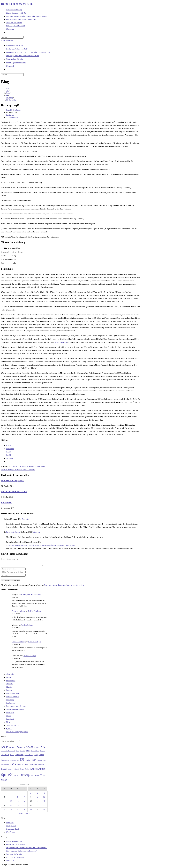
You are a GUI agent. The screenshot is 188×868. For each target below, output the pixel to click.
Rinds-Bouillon (35, 466)
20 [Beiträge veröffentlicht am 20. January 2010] (18, 807)
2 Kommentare (12, 118)
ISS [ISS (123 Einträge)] (22, 761)
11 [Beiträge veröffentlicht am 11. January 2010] (4, 803)
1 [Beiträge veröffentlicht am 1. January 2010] (31, 794)
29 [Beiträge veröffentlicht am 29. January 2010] (31, 811)
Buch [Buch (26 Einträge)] (17, 752)
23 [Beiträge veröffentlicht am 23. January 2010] (37, 807)
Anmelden (10, 824)
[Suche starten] (25, 75)
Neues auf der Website (15, 59)
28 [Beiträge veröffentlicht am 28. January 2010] (24, 811)
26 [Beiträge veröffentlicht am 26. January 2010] (11, 811)
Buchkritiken (11, 682)
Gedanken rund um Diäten (14, 492)
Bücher (9, 679)
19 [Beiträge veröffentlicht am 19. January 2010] (11, 807)
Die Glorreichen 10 (13, 695)
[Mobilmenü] (7, 40)
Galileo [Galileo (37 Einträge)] (41, 756)
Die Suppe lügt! (11, 100)
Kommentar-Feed (12, 831)
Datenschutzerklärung (14, 45)
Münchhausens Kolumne (15, 711)
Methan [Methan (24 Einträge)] (40, 762)
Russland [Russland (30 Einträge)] (41, 766)
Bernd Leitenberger (14, 110)
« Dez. (21, 815)
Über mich (10, 66)
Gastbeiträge (11, 705)
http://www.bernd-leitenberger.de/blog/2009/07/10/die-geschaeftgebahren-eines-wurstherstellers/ (41, 545)
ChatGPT (9, 685)
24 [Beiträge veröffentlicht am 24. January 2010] (44, 807)
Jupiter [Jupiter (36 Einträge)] (28, 761)
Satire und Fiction (12, 727)
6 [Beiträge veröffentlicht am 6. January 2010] (18, 799)
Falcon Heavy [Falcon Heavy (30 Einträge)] (29, 756)
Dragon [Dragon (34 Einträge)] (42, 752)
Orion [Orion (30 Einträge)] (19, 766)
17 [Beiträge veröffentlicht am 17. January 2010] (44, 803)
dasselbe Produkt (61, 342)
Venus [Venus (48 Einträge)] (43, 777)
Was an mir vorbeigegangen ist (17, 733)
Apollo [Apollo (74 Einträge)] (5, 748)
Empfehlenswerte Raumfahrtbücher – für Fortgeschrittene (28, 52)
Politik (8, 717)
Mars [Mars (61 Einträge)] (34, 761)
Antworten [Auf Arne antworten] (26, 519)
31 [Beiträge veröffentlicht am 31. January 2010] (44, 811)
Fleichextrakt (16, 466)
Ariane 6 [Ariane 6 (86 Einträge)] (31, 748)
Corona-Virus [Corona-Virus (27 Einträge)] (35, 752)
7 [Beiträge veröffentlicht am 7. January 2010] (24, 799)
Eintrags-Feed (11, 827)
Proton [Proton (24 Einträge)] (27, 766)
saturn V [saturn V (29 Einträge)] (11, 771)
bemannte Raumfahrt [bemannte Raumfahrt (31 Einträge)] (8, 752)
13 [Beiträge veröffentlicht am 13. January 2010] (18, 803)
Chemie (9, 689)
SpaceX (9, 730)
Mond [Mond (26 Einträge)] (44, 762)
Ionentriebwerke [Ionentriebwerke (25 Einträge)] (14, 762)
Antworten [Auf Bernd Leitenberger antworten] (36, 532)
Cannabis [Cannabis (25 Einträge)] (22, 752)
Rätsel (8, 724)
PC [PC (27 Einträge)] (23, 766)
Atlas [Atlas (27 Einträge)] (38, 749)
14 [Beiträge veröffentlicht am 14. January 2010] (24, 803)
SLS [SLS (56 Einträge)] (22, 770)
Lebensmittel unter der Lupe (16, 708)
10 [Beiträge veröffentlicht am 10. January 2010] (44, 799)
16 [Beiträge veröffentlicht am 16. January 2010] (37, 803)
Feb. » (27, 815)
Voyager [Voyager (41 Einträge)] (4, 781)
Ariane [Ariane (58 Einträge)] (12, 748)
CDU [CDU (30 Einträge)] (28, 752)
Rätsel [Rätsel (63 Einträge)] (4, 770)
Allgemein (10, 676)
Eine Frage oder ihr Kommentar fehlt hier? (22, 56)
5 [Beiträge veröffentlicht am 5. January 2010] (11, 799)
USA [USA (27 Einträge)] (32, 777)
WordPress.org (11, 834)
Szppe (43, 466)
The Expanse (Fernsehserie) (31, 596)
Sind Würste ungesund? (13, 481)
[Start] (8, 88)
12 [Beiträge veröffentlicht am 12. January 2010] (11, 803)
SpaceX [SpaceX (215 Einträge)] (7, 776)
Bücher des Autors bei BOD (17, 49)
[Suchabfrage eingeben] (12, 37)
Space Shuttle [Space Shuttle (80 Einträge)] (38, 770)
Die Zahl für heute (13, 698)
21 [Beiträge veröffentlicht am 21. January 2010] (24, 807)
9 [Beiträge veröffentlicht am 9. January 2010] (38, 799)
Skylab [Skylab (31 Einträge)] (17, 771)
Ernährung (10, 115)
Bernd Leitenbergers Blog (17, 4)
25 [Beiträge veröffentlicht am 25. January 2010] (4, 811)
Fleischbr (25, 466)
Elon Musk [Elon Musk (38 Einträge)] (5, 756)
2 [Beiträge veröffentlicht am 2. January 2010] (38, 794)
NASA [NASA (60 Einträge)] (13, 766)
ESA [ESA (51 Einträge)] (12, 756)
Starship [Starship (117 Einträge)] (25, 776)
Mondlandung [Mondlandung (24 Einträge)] (5, 766)
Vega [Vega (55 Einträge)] (37, 777)
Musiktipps (10, 714)
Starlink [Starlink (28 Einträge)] (16, 777)
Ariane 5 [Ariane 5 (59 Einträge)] (21, 748)
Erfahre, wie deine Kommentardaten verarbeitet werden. (64, 587)
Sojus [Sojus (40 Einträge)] (27, 771)
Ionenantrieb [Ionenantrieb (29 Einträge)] (5, 762)
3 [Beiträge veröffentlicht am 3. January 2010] (44, 794)
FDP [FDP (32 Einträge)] (36, 756)
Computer (10, 692)
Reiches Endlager (35, 613)
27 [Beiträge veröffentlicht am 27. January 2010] (18, 811)
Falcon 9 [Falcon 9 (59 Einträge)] (19, 756)
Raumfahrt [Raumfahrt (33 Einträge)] (33, 766)
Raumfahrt (10, 720)
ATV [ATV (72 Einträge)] (43, 748)
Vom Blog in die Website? (16, 63)
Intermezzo (7, 502)
